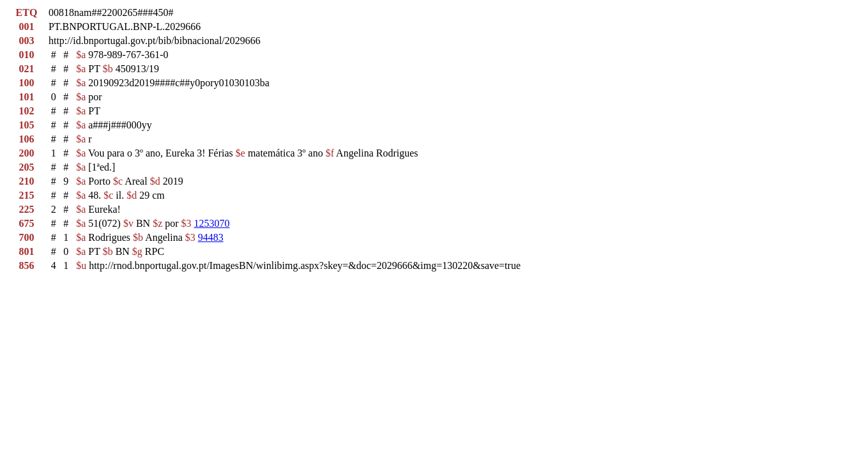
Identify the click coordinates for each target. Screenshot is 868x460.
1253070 (212, 223)
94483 (211, 237)
